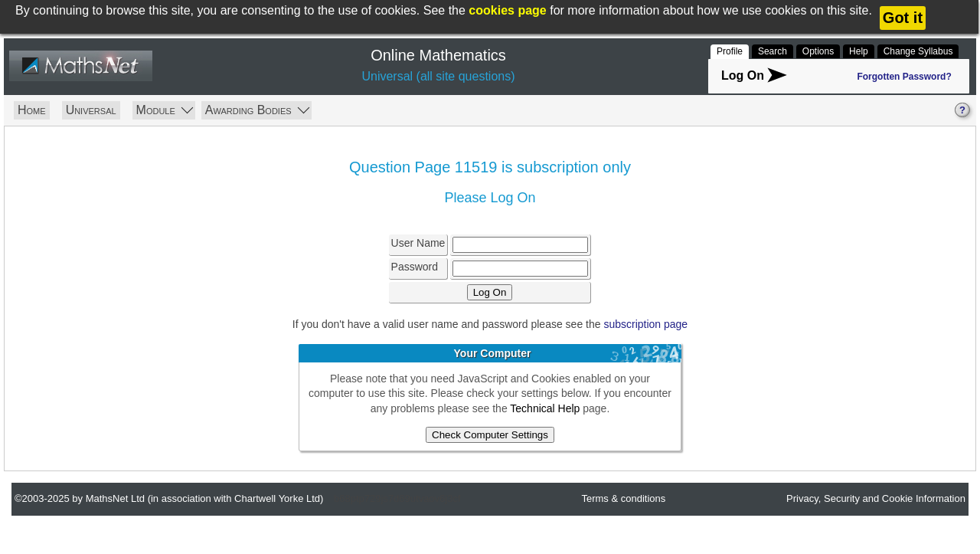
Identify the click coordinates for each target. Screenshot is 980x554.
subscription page (645, 324)
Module (165, 109)
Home (32, 110)
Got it (903, 18)
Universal (91, 110)
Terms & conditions (623, 498)
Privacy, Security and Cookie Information (876, 498)
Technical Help (545, 408)
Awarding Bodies (257, 109)
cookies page (507, 10)
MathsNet (80, 67)
